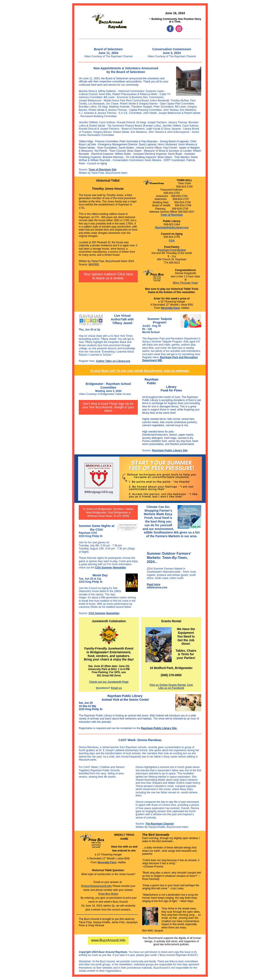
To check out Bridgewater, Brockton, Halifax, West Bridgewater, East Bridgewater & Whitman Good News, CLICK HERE (108, 513)
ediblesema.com (157, 587)
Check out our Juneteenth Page (109, 682)
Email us (116, 688)
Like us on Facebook (171, 688)
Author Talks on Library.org (113, 361)
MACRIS (94, 264)
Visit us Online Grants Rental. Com (171, 685)
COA (172, 241)
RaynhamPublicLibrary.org (172, 228)
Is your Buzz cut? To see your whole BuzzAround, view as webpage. (140, 371)
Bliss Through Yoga (185, 283)
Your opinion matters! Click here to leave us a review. (108, 276)
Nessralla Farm (170, 308)
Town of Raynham (172, 215)
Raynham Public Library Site (170, 450)
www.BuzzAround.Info (108, 940)
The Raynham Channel (160, 824)
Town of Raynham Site (103, 170)
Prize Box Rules (108, 894)
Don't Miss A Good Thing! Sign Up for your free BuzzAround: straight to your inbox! (108, 407)
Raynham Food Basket (172, 250)
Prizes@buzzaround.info (96, 886)
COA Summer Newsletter (111, 568)
